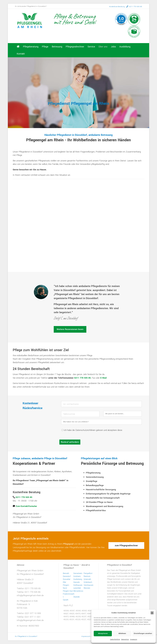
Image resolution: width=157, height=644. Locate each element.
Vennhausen (88, 585)
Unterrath (87, 579)
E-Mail (104, 378)
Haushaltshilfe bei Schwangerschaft (103, 498)
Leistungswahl (19, 547)
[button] (152, 613)
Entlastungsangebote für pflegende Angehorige (108, 494)
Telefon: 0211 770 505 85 (29, 588)
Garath (66, 600)
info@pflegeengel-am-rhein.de (30, 595)
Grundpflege (92, 481)
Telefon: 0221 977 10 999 (29, 613)
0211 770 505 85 (126, 7)
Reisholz (87, 576)
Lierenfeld (77, 588)
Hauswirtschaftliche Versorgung (101, 490)
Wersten (87, 588)
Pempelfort (88, 573)
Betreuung (57, 47)
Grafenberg (78, 579)
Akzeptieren (103, 633)
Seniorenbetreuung (95, 477)
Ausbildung (125, 47)
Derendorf (67, 576)
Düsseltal (67, 579)
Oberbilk (76, 597)
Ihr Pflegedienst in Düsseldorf (30, 574)
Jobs (113, 47)
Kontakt (21, 54)
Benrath (66, 573)
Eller (65, 582)
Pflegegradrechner (75, 47)
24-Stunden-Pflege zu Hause (99, 502)
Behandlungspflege (95, 485)
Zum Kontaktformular (26, 506)
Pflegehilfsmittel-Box (96, 510)
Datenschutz (125, 639)
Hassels (77, 582)
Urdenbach (88, 582)
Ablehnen (122, 633)
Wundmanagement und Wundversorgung (105, 506)
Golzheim (77, 576)
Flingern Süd (68, 591)
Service (91, 47)
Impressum (134, 639)
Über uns (103, 47)
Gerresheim (78, 573)
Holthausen (78, 585)
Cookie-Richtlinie (115, 639)
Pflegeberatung (31, 47)
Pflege (45, 47)
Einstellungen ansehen (143, 633)
